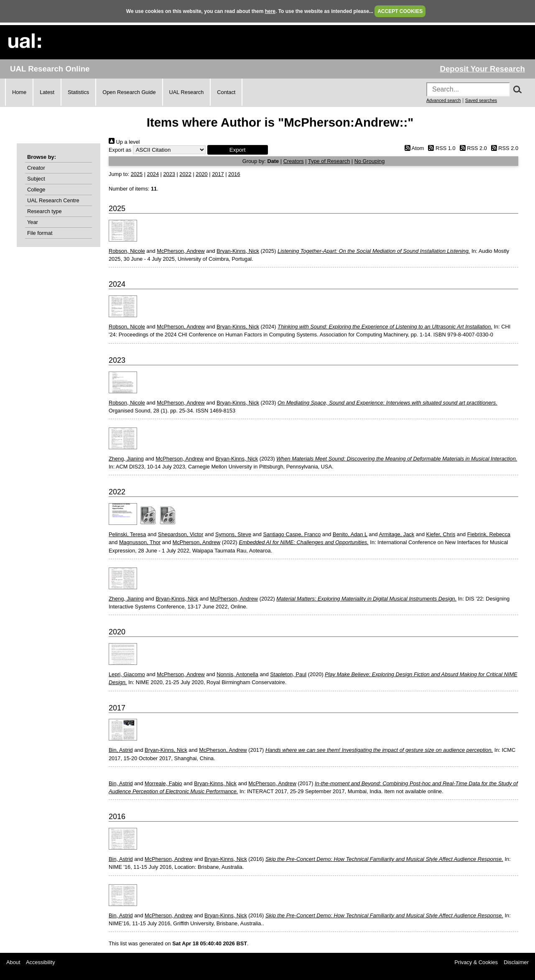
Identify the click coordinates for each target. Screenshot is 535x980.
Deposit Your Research (482, 69)
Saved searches (481, 100)
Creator (36, 168)
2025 (137, 174)
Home (19, 92)
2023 (169, 174)
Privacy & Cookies (476, 962)
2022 (185, 174)
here (270, 11)
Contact (226, 92)
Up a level (124, 142)
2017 (218, 174)
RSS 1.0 (441, 148)
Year (33, 222)
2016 (234, 174)
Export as (120, 150)
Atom (413, 148)
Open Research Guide (129, 92)
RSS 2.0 (472, 148)
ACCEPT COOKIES (400, 11)
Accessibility (41, 962)
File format (40, 233)
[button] (238, 150)
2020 (201, 174)
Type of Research (329, 161)
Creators (294, 161)
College (36, 190)
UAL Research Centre (53, 200)
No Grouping (370, 161)
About (13, 962)
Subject (36, 179)
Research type (45, 211)
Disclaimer (516, 962)
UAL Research (187, 92)
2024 (153, 174)
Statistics (78, 92)
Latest (47, 92)
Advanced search (443, 100)
